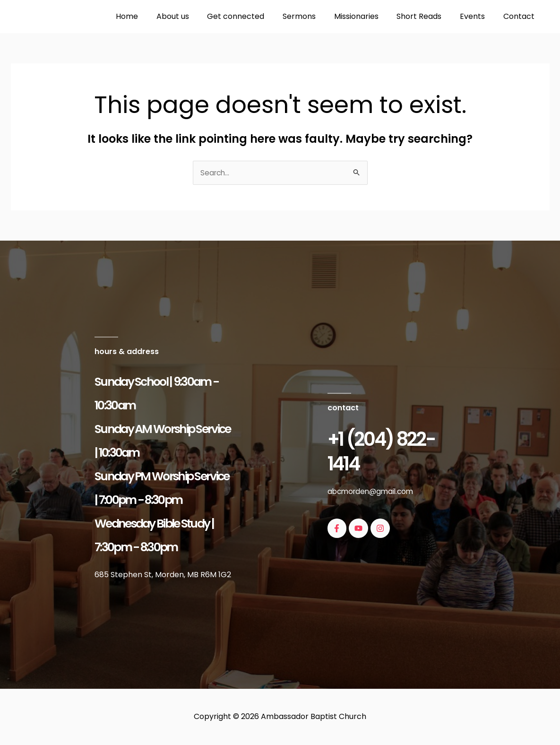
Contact (520, 16)
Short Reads (427, 16)
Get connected (253, 16)
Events (477, 16)
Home (151, 16)
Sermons (313, 16)
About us (193, 16)
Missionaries (367, 16)
